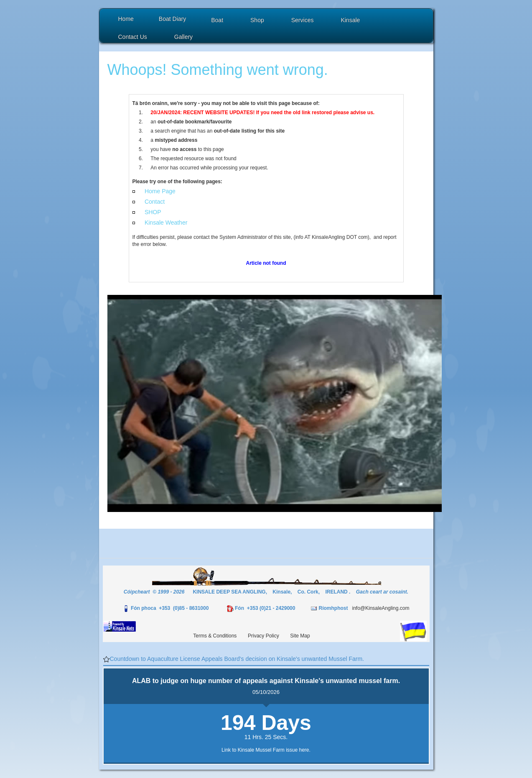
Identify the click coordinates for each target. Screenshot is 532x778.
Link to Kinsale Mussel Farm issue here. (266, 750)
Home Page (160, 191)
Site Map (300, 636)
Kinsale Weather (166, 223)
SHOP (153, 212)
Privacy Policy (263, 636)
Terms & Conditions (215, 636)
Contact (155, 202)
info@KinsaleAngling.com (381, 608)
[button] (218, 21)
